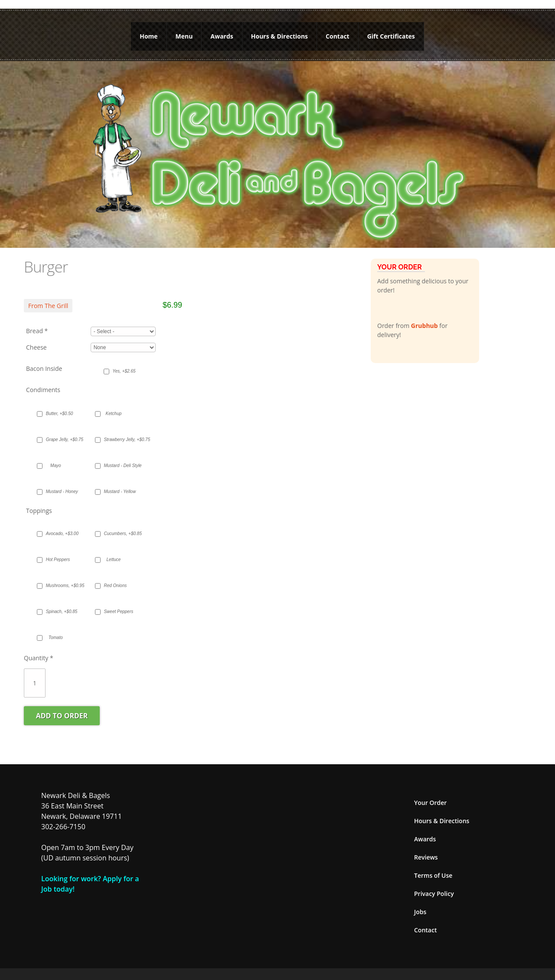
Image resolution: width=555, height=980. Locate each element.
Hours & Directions (279, 33)
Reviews (426, 851)
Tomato (56, 631)
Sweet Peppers (118, 605)
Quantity (39, 652)
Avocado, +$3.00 (60, 527)
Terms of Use (433, 869)
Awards (222, 33)
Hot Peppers (58, 553)
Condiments (43, 384)
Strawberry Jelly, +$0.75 (118, 433)
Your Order (430, 797)
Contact (338, 33)
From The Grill (48, 300)
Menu (184, 33)
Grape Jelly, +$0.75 (60, 433)
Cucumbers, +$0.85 (118, 527)
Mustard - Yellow (118, 485)
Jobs (420, 906)
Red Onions (115, 579)
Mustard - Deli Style (118, 459)
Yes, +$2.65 (124, 365)
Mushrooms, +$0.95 (60, 579)
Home (149, 33)
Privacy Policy (434, 888)
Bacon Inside (44, 362)
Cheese (36, 342)
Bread (37, 325)
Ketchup (114, 407)
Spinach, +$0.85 (60, 605)
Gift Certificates (391, 33)
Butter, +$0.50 (60, 407)
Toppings (39, 505)
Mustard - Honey (60, 485)
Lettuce (114, 553)
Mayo (55, 459)
